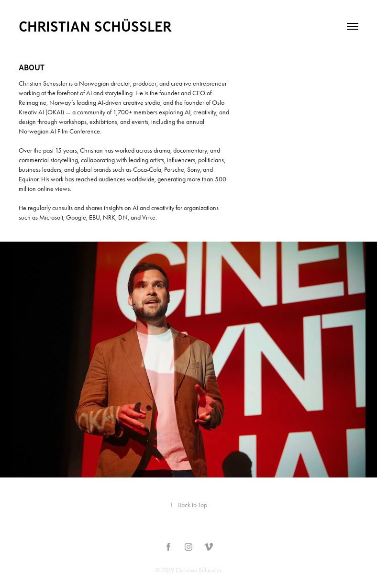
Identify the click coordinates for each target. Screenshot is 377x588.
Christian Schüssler (95, 26)
